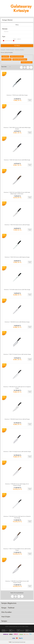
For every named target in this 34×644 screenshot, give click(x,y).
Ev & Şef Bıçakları (7, 59)
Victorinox (5, 32)
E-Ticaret (13, 642)
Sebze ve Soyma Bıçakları (17, 57)
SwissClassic (5, 57)
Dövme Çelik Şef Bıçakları (20, 59)
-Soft (10, 642)
